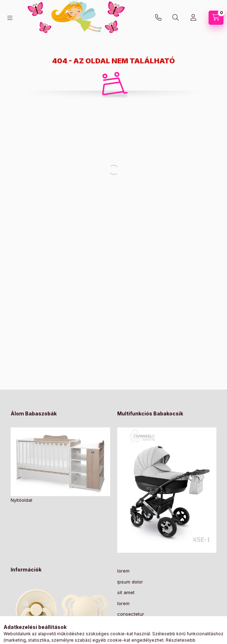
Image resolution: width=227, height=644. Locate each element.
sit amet (126, 592)
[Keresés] (176, 18)
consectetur (131, 614)
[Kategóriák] (10, 18)
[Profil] (193, 18)
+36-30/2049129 (158, 18)
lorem (123, 571)
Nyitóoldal (21, 500)
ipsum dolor (130, 582)
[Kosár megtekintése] (216, 18)
